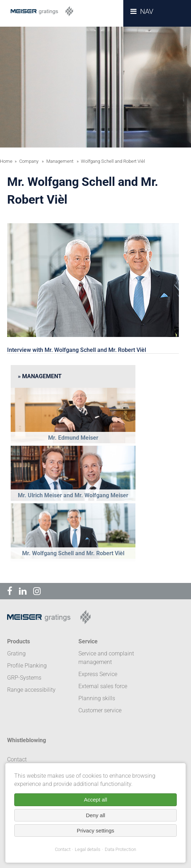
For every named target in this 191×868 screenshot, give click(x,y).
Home (6, 161)
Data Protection (120, 849)
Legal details (88, 849)
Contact (63, 849)
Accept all (95, 800)
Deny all (95, 815)
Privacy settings (95, 831)
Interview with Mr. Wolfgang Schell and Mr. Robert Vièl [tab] (77, 350)
